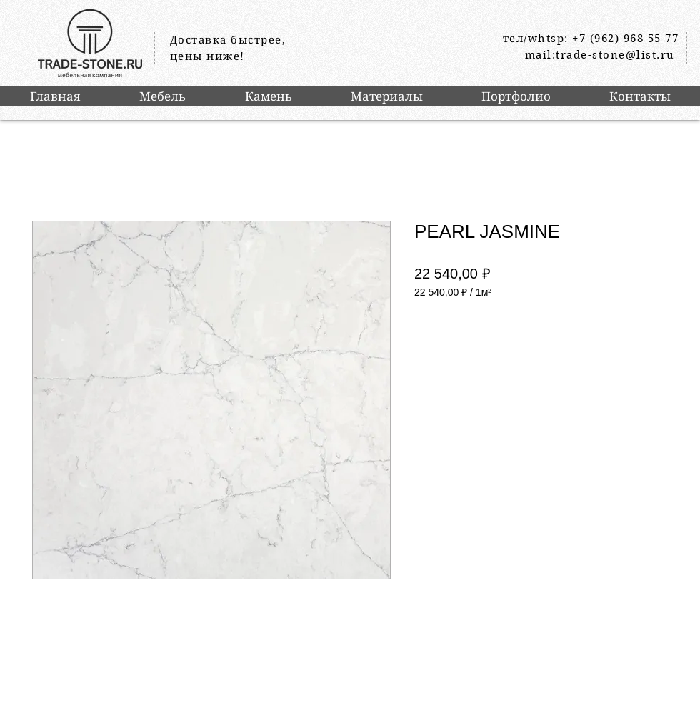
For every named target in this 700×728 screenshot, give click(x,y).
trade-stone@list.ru (615, 55)
